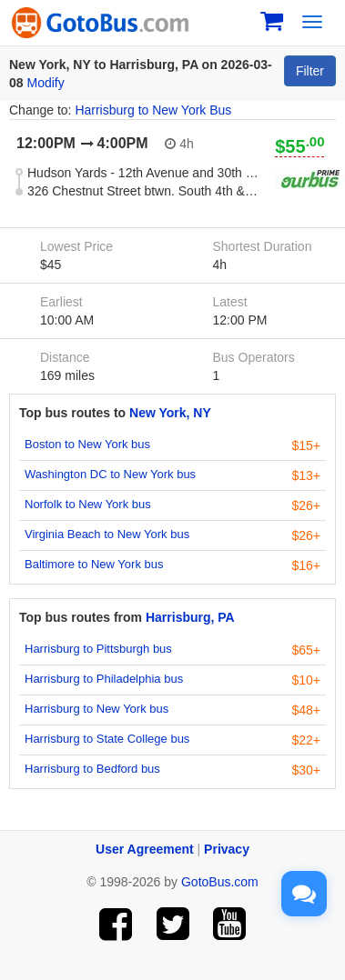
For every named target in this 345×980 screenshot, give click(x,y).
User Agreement (145, 849)
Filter (310, 71)
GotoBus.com (220, 882)
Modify (45, 83)
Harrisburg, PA (190, 617)
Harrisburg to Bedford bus (92, 769)
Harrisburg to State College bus (107, 739)
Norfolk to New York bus (88, 504)
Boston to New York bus (87, 444)
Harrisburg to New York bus (96, 709)
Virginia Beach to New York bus (107, 534)
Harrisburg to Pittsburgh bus (98, 649)
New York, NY (170, 413)
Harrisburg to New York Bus (153, 110)
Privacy (227, 849)
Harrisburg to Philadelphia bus (104, 679)
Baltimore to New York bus (94, 564)
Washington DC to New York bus (110, 474)
